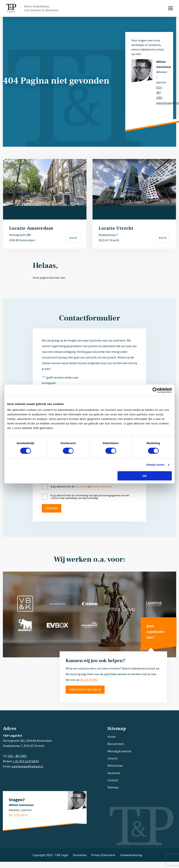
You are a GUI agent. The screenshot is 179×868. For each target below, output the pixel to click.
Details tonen (155, 465)
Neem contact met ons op (85, 690)
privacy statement (101, 486)
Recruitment (116, 744)
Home (111, 737)
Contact (113, 780)
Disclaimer (80, 855)
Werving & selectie (119, 751)
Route (73, 238)
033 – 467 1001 (160, 92)
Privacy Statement (103, 855)
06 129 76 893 (89, 680)
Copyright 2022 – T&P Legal (50, 855)
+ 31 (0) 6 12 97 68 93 (26, 761)
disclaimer (81, 486)
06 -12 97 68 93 (18, 815)
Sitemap (113, 787)
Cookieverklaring (131, 855)
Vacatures (114, 773)
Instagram (49, 383)
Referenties (115, 766)
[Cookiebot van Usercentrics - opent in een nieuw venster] (155, 390)
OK (145, 476)
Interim (112, 758)
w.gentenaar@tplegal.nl (162, 103)
